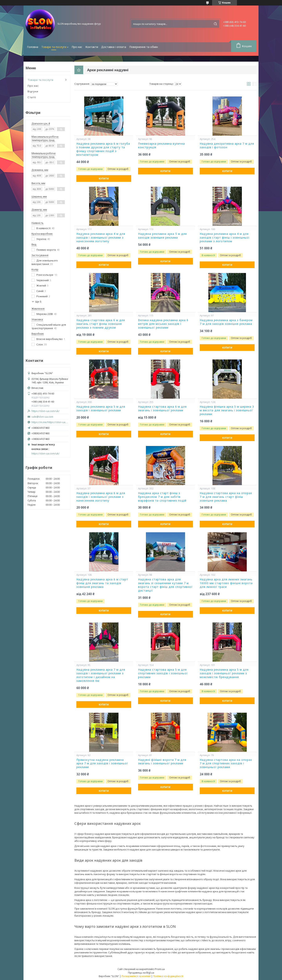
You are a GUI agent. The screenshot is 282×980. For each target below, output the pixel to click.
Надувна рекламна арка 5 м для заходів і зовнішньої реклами (101, 408)
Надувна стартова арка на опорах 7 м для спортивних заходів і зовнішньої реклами (226, 764)
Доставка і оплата (114, 47)
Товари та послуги (54, 47)
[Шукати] (215, 24)
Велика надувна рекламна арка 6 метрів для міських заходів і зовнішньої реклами (163, 324)
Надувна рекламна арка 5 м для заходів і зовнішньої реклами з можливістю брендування (224, 673)
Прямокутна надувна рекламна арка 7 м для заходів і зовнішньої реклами (102, 764)
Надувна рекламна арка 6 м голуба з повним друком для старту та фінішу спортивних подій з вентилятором (103, 149)
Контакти (92, 47)
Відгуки (33, 91)
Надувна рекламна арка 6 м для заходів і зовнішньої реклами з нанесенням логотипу (101, 497)
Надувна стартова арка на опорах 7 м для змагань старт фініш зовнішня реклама (226, 497)
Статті (32, 97)
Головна (33, 47)
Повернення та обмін (144, 47)
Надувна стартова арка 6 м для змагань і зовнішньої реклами (162, 408)
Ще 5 (38, 302)
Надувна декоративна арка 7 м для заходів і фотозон (227, 145)
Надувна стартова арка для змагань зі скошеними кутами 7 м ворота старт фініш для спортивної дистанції (165, 585)
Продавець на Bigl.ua (141, 973)
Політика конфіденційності (168, 976)
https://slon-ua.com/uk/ (46, 411)
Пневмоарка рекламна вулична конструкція (161, 145)
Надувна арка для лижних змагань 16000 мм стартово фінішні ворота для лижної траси (226, 583)
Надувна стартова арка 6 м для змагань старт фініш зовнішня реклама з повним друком (101, 324)
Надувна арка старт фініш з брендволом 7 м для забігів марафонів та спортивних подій (162, 497)
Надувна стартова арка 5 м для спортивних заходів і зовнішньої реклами (163, 673)
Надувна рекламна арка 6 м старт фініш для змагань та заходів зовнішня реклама (102, 583)
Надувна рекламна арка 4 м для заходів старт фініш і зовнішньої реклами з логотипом (225, 238)
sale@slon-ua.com (42, 417)
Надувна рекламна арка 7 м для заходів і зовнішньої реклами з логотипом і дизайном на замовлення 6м (101, 675)
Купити (104, 179)
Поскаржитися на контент (136, 976)
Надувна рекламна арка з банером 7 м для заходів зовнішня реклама (226, 322)
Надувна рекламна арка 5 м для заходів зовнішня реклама (162, 236)
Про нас (77, 47)
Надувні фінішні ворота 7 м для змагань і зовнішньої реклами (162, 762)
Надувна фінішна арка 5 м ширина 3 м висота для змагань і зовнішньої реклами (227, 410)
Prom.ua (160, 969)
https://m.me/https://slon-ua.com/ (50, 422)
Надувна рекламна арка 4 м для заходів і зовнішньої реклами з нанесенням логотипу (101, 238)
